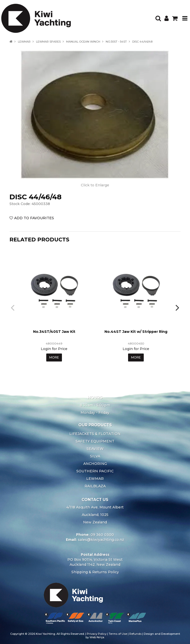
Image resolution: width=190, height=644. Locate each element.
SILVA (95, 456)
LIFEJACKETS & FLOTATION (95, 434)
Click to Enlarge (95, 185)
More (54, 357)
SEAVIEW (95, 449)
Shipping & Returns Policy (95, 572)
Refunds (135, 634)
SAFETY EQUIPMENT (95, 441)
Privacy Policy (97, 634)
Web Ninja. (97, 637)
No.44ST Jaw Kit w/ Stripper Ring (136, 332)
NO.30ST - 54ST (116, 42)
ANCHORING (95, 464)
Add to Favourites (34, 218)
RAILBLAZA (95, 486)
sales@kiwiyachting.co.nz (101, 540)
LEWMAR (24, 42)
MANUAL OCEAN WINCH (83, 42)
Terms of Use (118, 634)
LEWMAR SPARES (48, 42)
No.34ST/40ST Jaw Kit (54, 332)
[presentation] (13, 307)
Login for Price (54, 349)
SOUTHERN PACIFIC (95, 471)
